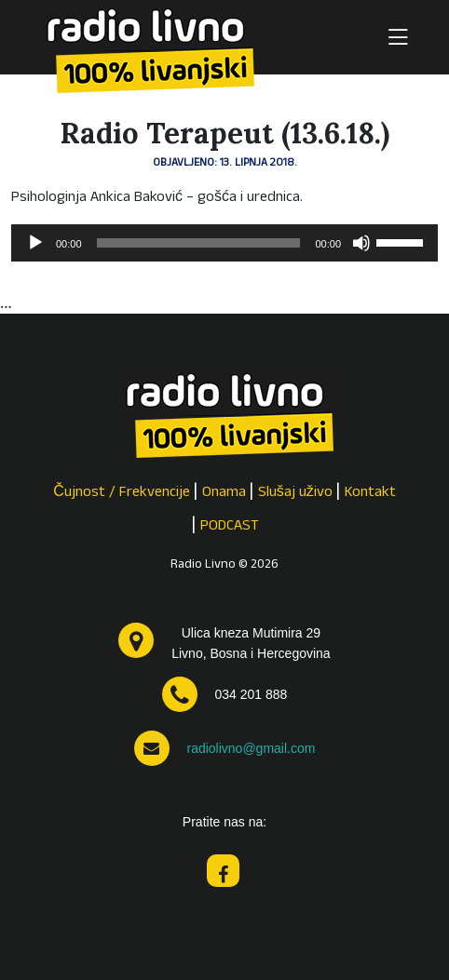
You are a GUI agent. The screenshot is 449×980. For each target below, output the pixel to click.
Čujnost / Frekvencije (122, 493)
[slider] (199, 243)
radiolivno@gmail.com (251, 748)
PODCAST (230, 527)
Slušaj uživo (295, 493)
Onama (224, 493)
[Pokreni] (35, 243)
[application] (224, 243)
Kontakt (370, 493)
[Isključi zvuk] (361, 243)
